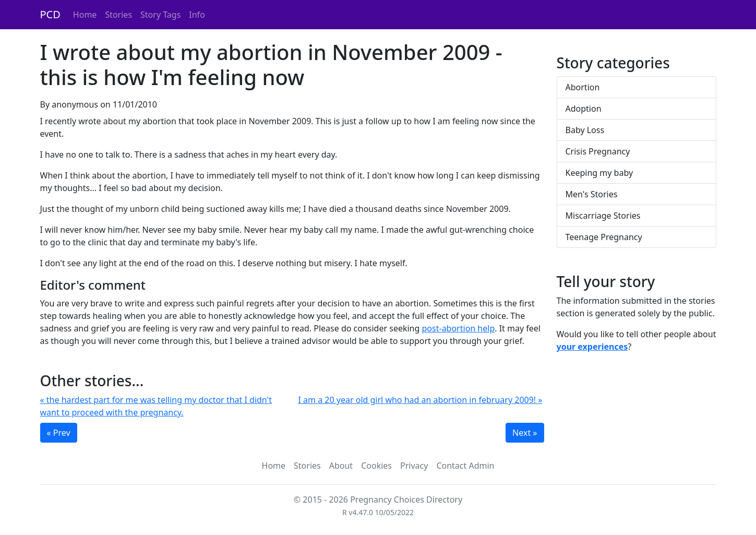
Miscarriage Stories (603, 216)
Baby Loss (585, 130)
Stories (118, 15)
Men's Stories (592, 194)
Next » (525, 433)
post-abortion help (459, 328)
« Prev (59, 433)
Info (197, 15)
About (341, 466)
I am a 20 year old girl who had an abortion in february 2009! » (421, 400)
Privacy (414, 466)
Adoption (584, 109)
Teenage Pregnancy (604, 237)
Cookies (376, 466)
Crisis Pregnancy (598, 151)
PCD (50, 14)
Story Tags (160, 15)
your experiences (592, 347)
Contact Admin (465, 466)
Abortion (583, 87)
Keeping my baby (599, 173)
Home (85, 15)
